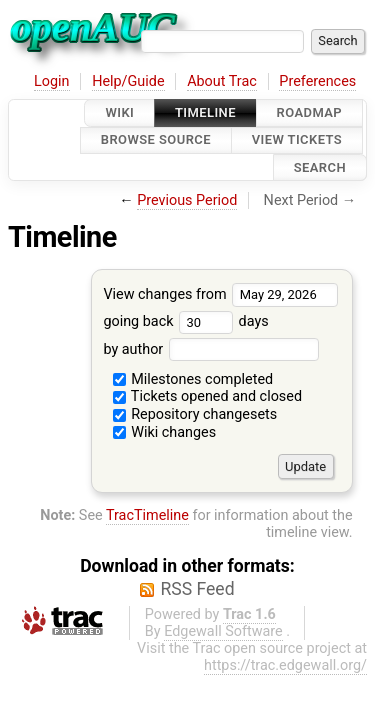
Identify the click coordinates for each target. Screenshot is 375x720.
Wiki (119, 112)
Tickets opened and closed (207, 396)
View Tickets (297, 140)
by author (210, 349)
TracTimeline (147, 515)
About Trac (222, 81)
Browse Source (156, 140)
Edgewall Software (223, 631)
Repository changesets (195, 414)
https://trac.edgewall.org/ (285, 665)
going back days (185, 321)
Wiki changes (165, 432)
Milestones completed (193, 379)
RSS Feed (197, 589)
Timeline (205, 112)
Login (52, 81)
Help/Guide (128, 81)
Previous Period (187, 200)
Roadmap (310, 112)
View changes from (220, 294)
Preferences (317, 81)
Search (320, 167)
